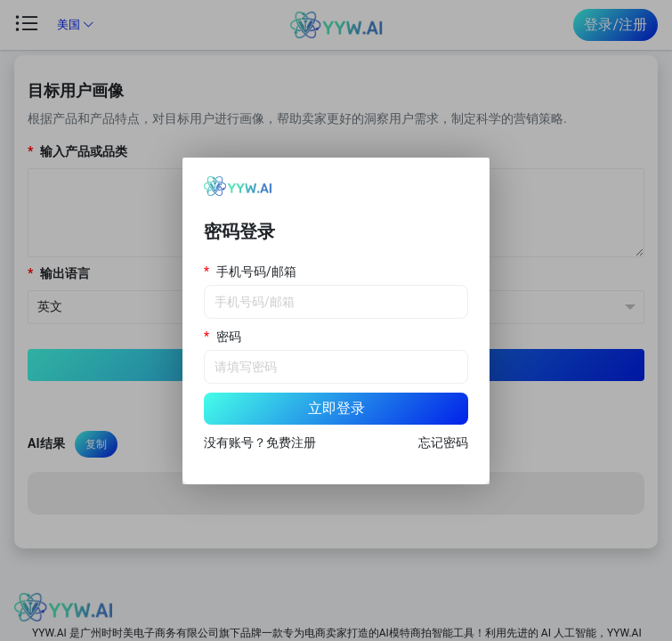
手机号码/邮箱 (256, 272)
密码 (229, 337)
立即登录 (336, 408)
